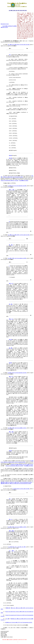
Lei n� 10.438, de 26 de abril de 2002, (21, 489)
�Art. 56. (11, 377)
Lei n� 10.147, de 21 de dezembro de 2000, (17, 186)
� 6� (10, 451)
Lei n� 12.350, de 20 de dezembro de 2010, (17, 373)
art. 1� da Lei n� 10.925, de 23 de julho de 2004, (19, 45)
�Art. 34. (11, 319)
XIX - (10, 55)
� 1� (11, 339)
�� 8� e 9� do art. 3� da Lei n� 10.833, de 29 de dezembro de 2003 (16, 483)
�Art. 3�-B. (12, 531)
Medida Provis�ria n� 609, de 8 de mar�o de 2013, (22, 465)
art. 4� (8, 619)
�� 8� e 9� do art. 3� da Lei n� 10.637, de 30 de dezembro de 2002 (16, 482)
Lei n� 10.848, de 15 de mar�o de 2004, (17, 527)
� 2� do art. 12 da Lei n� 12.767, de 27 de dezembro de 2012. (19, 622)
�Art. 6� (11, 432)
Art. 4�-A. (12, 551)
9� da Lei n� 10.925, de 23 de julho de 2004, (13, 177)
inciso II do (8, 612)
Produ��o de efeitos (24, 180)
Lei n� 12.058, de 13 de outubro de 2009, (17, 258)
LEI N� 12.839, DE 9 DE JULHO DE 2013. (18, 10)
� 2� (11, 245)
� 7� (11, 304)
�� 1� (8, 608)
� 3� (10, 155)
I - (10, 266)
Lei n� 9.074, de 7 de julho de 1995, (17, 547)
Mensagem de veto (5, 24)
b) (10, 222)
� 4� (11, 158)
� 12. (11, 519)
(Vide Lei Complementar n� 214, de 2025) (10, 180)
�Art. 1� (12, 190)
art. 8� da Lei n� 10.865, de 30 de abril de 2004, (19, 235)
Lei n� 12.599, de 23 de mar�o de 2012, (17, 428)
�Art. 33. (11, 283)
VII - (11, 499)
